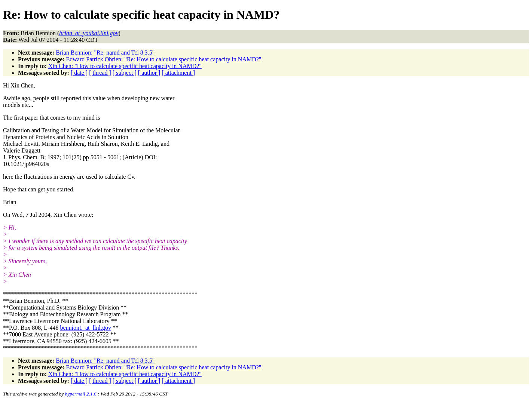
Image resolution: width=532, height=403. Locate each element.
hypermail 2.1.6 (81, 394)
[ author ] (149, 73)
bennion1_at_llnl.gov (85, 328)
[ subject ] (125, 73)
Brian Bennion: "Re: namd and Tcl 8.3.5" (105, 53)
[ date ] (79, 73)
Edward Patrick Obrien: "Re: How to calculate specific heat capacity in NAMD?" (164, 59)
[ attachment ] (178, 73)
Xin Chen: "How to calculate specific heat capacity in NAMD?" (125, 66)
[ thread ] (100, 73)
